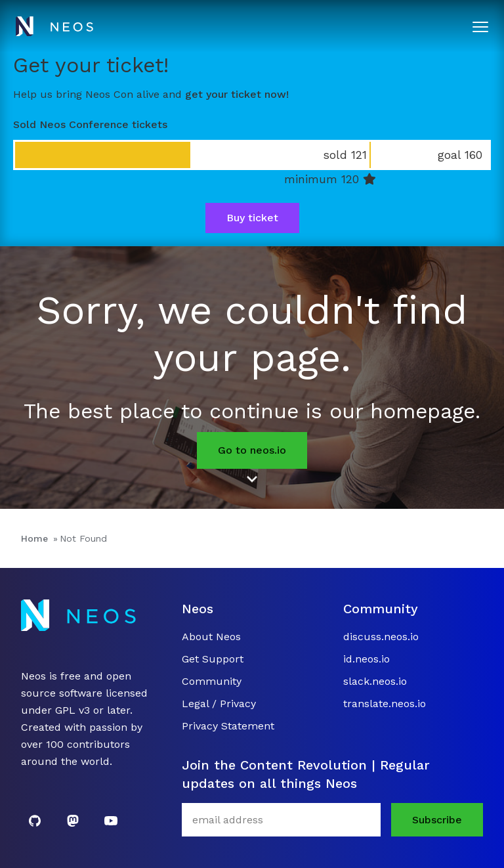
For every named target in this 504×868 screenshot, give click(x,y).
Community (212, 681)
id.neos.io (367, 659)
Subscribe (437, 820)
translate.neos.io (385, 704)
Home (34, 538)
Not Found (83, 538)
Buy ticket (252, 218)
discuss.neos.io (381, 637)
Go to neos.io (252, 450)
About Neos (211, 637)
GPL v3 (73, 710)
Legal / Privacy (219, 704)
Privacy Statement (228, 726)
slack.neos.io (375, 681)
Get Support (213, 659)
